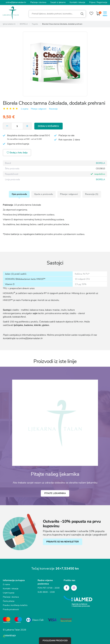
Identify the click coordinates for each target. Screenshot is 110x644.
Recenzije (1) (92, 194)
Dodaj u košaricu (49, 126)
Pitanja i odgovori (39, 109)
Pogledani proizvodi (55, 641)
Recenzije (53, 109)
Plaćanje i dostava (38, 2)
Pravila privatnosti (11, 610)
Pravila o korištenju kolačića (15, 605)
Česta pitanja (9, 601)
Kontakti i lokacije (77, 2)
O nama (6, 585)
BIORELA (100, 163)
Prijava (92, 2)
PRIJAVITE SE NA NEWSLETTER (63, 542)
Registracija (102, 2)
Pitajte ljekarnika (55, 493)
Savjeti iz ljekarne (58, 2)
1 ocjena (24, 109)
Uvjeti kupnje (9, 593)
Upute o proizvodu (43, 194)
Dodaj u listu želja (17, 153)
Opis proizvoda (19, 194)
